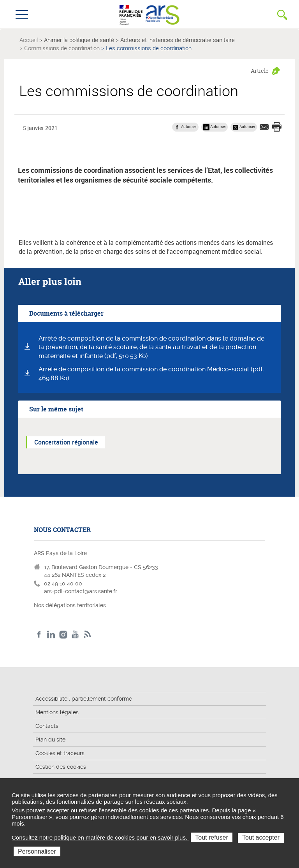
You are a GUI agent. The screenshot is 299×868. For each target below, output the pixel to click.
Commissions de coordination (62, 48)
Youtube (75, 635)
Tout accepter (261, 837)
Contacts (47, 726)
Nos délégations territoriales (71, 605)
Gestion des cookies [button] (61, 767)
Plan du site (50, 740)
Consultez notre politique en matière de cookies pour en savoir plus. (100, 837)
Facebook (39, 635)
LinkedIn (51, 635)
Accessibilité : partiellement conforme (84, 699)
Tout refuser (211, 837)
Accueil (29, 40)
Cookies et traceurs (60, 753)
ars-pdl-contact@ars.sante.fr (81, 591)
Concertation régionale (66, 442)
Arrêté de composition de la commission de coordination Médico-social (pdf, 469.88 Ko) (151, 374)
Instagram (63, 635)
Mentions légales (57, 712)
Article (260, 71)
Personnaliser (37, 851)
